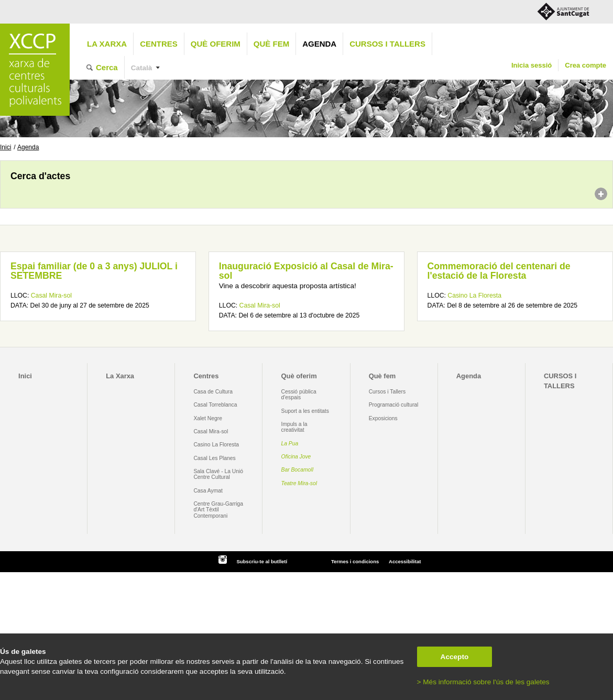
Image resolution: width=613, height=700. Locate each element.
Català (142, 68)
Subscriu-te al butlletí (262, 561)
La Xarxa (107, 44)
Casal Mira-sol (51, 296)
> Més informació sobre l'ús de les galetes (483, 682)
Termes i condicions (355, 561)
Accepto (455, 657)
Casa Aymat (208, 491)
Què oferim (216, 44)
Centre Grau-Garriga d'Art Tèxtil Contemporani (218, 510)
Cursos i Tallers (387, 392)
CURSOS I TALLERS (387, 44)
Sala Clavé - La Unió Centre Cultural (218, 474)
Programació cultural (394, 405)
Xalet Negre (208, 418)
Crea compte (585, 65)
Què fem (271, 44)
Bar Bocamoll (297, 470)
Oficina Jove (296, 457)
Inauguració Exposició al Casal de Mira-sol (306, 271)
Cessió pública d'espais (299, 395)
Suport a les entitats (305, 411)
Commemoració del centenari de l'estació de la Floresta (499, 271)
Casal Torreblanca (215, 405)
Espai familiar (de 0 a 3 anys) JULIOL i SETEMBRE (94, 271)
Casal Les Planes (214, 458)
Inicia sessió (532, 65)
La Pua (290, 444)
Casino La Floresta (474, 296)
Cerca (107, 67)
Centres (159, 44)
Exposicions (383, 418)
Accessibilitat (405, 561)
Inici (6, 147)
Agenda (319, 44)
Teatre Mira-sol (299, 483)
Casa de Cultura (213, 392)
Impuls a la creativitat (294, 427)
